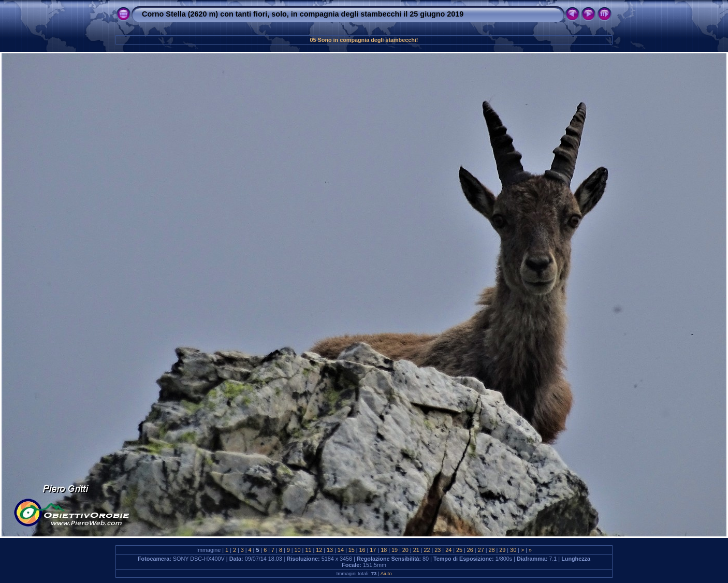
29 (502, 550)
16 (362, 550)
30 (513, 550)
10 (298, 550)
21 (416, 550)
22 (427, 550)
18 (384, 550)
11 (308, 550)
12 (319, 550)
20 (405, 550)
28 (491, 550)
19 (395, 550)
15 (352, 550)
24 (448, 550)
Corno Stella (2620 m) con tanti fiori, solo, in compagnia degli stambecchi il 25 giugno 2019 (303, 14)
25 (459, 550)
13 (330, 550)
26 (470, 550)
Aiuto (386, 573)
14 (341, 550)
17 (373, 550)
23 (438, 550)
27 (481, 550)
